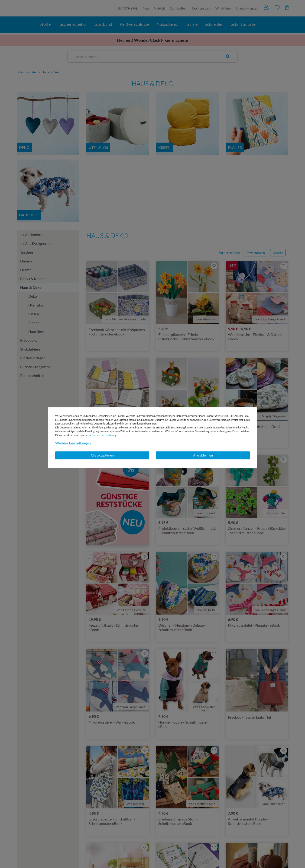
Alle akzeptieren (102, 455)
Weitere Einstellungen (73, 443)
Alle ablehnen (203, 455)
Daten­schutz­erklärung (104, 435)
